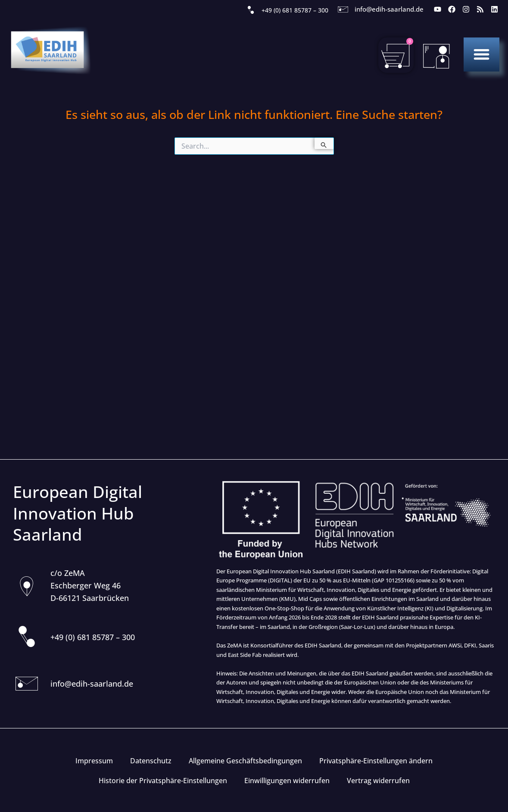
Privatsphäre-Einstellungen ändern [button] (376, 761)
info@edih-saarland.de (389, 9)
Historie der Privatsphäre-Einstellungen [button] (163, 781)
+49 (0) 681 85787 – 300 (295, 10)
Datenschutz (151, 761)
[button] (482, 54)
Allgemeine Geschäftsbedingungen (245, 761)
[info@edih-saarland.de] (343, 9)
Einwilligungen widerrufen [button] (287, 781)
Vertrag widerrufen (378, 781)
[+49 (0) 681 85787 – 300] (251, 10)
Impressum (94, 761)
